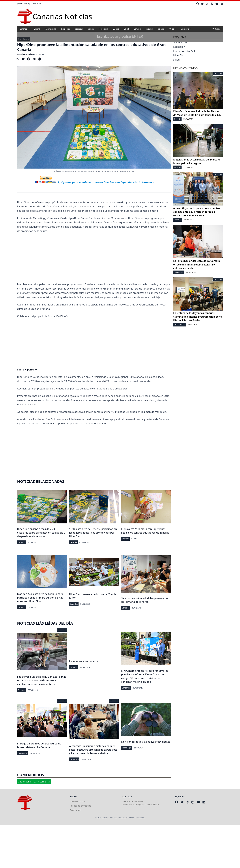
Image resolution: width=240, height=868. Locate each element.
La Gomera (22, 753)
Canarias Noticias (25, 54)
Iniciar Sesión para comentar (34, 782)
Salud (126, 29)
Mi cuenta (186, 29)
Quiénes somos (78, 801)
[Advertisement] (94, 258)
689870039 (138, 801)
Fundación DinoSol (184, 51)
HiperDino (179, 55)
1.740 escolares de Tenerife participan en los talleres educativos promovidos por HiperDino (93, 533)
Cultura (116, 29)
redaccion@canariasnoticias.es (144, 804)
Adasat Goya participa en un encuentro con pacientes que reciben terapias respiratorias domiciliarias (197, 212)
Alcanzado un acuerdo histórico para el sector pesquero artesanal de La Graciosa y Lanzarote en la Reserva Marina (93, 750)
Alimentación (181, 42)
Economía (65, 29)
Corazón (137, 29)
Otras (172, 29)
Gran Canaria (23, 39)
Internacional (51, 29)
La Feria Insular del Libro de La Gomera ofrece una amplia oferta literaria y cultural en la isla (197, 265)
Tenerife (73, 542)
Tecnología (103, 29)
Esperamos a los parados (84, 661)
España (37, 29)
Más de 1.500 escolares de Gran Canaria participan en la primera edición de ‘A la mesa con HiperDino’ (40, 598)
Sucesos (149, 29)
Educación (179, 47)
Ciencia (91, 29)
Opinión (161, 29)
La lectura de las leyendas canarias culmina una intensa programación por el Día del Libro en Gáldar (198, 317)
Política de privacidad (81, 806)
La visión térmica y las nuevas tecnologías (146, 742)
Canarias (24, 29)
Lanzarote (126, 688)
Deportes (79, 29)
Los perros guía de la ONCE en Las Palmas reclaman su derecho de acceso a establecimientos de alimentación (42, 680)
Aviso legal (75, 810)
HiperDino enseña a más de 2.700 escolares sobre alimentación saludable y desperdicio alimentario (41, 533)
